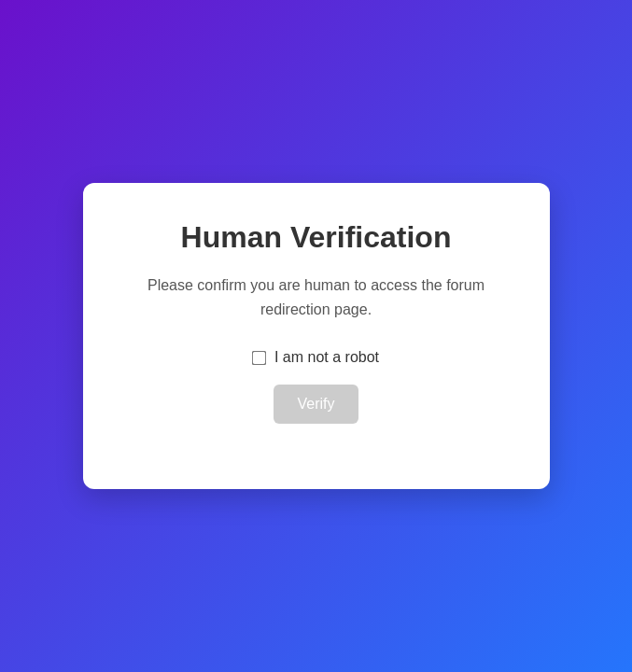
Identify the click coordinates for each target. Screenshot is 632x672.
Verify (316, 404)
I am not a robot (327, 357)
